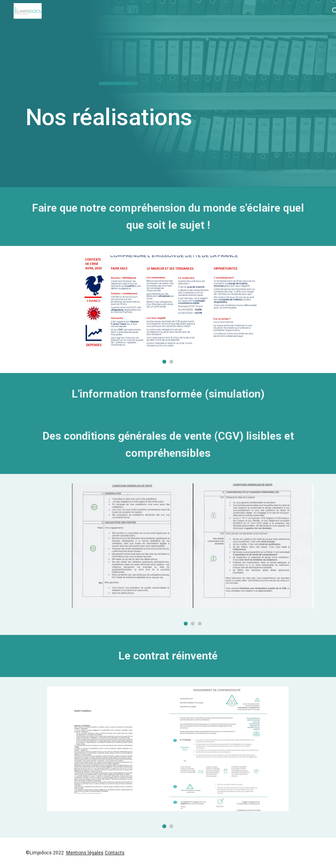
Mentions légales (85, 853)
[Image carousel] (168, 309)
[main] (118, 94)
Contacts (115, 853)
